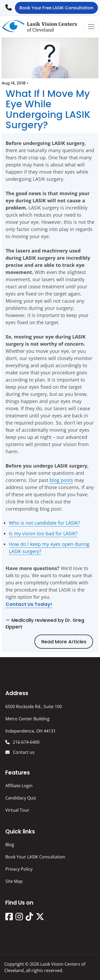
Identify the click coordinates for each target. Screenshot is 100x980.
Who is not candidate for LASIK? (44, 523)
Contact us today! (29, 604)
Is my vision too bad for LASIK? (43, 533)
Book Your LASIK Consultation (35, 857)
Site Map (14, 881)
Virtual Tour (17, 810)
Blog (10, 845)
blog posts (61, 480)
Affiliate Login (19, 786)
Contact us (23, 752)
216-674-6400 (10, 6)
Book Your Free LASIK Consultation (56, 8)
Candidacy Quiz (21, 798)
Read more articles (64, 642)
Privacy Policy (19, 869)
